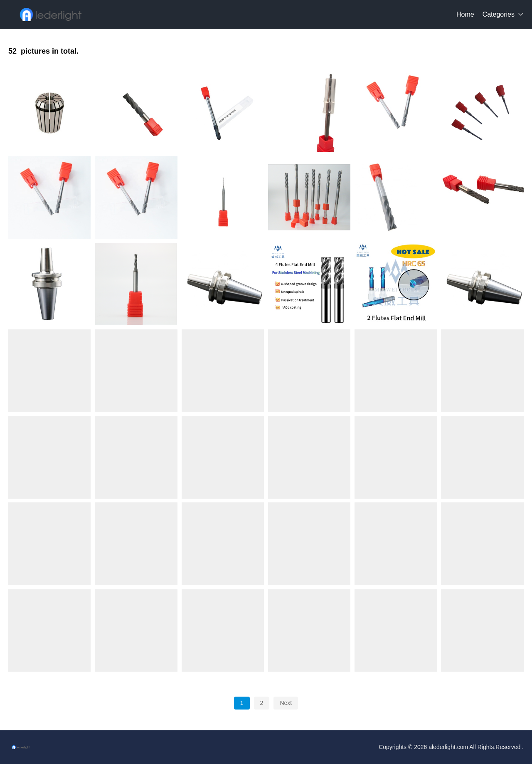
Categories (499, 14)
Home (465, 14)
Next (286, 703)
